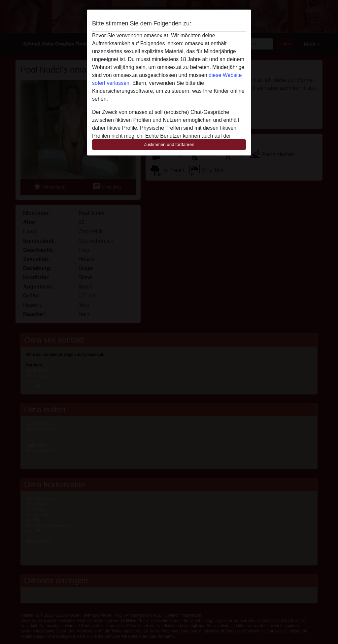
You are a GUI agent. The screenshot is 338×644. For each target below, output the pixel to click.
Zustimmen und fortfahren (169, 144)
